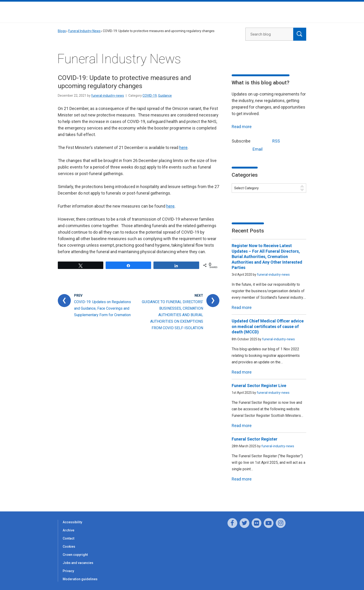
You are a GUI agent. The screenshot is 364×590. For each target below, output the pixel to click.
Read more (242, 127)
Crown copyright (75, 555)
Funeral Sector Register (255, 439)
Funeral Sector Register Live (259, 386)
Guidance (165, 96)
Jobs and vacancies (78, 563)
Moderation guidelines (80, 579)
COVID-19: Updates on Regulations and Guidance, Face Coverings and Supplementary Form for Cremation (102, 308)
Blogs (62, 31)
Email (249, 149)
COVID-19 (150, 96)
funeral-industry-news (108, 96)
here (183, 147)
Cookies (69, 547)
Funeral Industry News (84, 31)
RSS (267, 141)
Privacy (68, 571)
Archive (68, 530)
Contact (68, 538)
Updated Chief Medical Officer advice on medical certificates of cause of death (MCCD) (268, 326)
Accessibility (72, 522)
